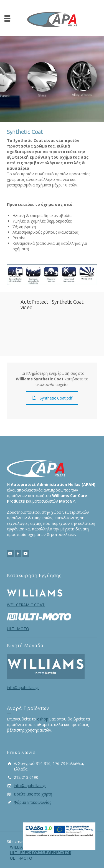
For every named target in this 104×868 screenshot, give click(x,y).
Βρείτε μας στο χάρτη (33, 794)
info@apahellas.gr (23, 688)
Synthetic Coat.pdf (52, 398)
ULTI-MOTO (21, 858)
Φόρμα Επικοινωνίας (32, 802)
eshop (43, 719)
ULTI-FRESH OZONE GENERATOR (41, 853)
